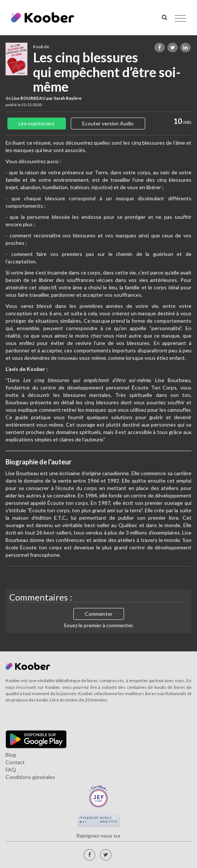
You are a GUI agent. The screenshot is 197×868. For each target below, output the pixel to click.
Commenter (99, 614)
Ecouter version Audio (108, 123)
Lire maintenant (37, 123)
